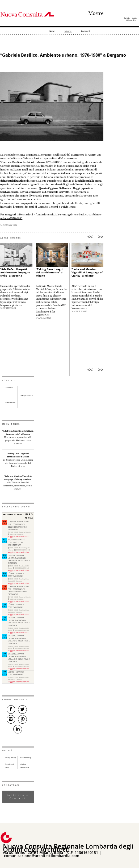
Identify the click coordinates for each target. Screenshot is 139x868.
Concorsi (85, 31)
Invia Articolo (10, 403)
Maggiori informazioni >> (18, 536)
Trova (30, 518)
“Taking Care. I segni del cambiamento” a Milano (50, 272)
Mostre (96, 13)
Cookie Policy (26, 758)
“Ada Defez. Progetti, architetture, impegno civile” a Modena (15, 272)
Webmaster (25, 767)
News (52, 31)
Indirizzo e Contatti (18, 797)
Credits (23, 764)
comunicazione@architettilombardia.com (42, 856)
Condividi (9, 387)
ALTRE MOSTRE (11, 238)
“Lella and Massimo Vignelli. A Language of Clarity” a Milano (87, 272)
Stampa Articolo (27, 395)
